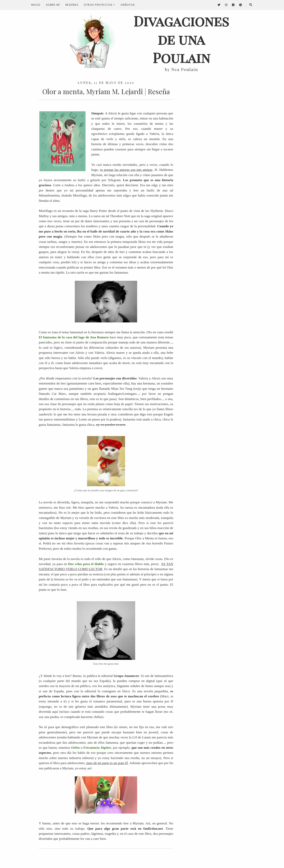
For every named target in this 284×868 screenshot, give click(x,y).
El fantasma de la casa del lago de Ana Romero (74, 337)
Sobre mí (53, 5)
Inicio (36, 5)
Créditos (128, 5)
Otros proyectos (99, 5)
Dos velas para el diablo (86, 564)
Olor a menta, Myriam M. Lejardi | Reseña (106, 91)
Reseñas (72, 5)
